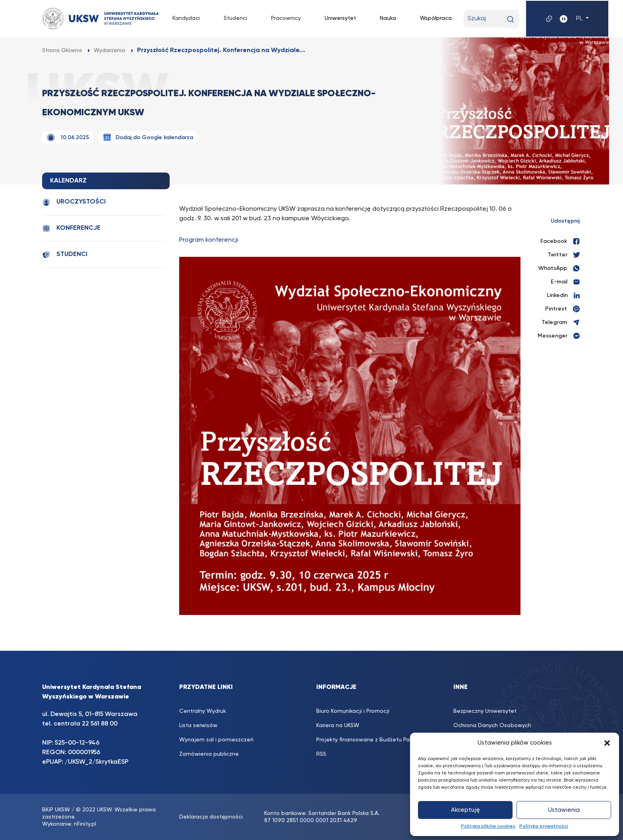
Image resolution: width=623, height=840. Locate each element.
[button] (607, 743)
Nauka (388, 18)
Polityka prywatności (544, 826)
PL (580, 19)
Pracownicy (286, 18)
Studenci (235, 18)
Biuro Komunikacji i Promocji (353, 711)
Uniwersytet (340, 18)
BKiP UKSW (56, 810)
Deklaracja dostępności (211, 817)
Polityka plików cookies (488, 826)
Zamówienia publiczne (209, 754)
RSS (321, 754)
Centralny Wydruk (203, 711)
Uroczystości (74, 202)
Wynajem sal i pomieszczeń (216, 740)
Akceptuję (465, 810)
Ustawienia (564, 810)
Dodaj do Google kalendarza (148, 137)
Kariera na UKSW (338, 726)
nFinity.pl (85, 824)
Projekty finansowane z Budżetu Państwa (371, 740)
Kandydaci (186, 18)
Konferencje (71, 228)
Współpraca (436, 18)
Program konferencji (209, 240)
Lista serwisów (198, 726)
